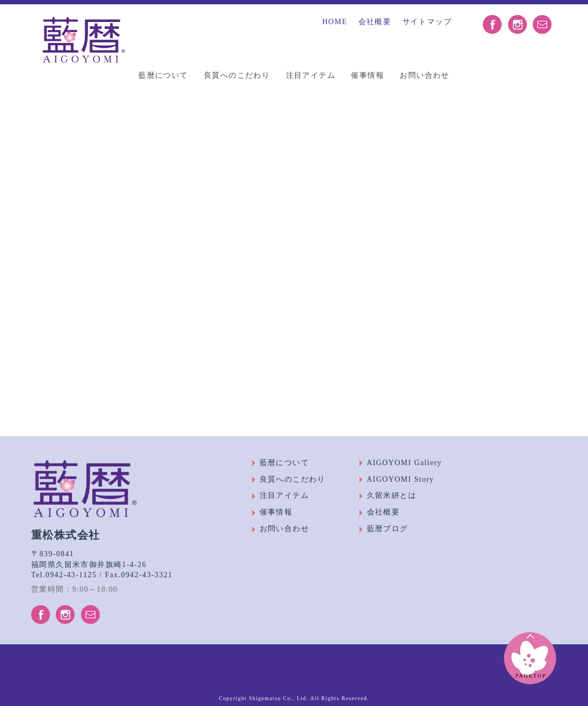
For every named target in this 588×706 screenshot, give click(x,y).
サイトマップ (427, 22)
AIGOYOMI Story (401, 479)
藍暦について (163, 75)
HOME (335, 22)
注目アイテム (311, 75)
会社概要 (375, 22)
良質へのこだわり (237, 75)
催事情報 (367, 75)
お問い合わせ (424, 75)
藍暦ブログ (388, 529)
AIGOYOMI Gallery (405, 463)
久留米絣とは (392, 495)
